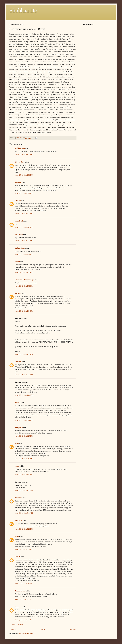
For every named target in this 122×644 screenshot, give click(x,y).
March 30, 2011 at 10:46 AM (24, 395)
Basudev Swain (20, 591)
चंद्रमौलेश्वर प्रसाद (20, 149)
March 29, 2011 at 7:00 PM (24, 227)
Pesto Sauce (19, 235)
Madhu (17, 262)
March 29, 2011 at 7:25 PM (24, 241)
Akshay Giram (20, 248)
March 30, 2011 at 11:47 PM (24, 490)
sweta (17, 443)
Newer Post (14, 629)
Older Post (72, 629)
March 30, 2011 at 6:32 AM (24, 375)
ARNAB (18, 403)
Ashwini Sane (19, 162)
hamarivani (19, 221)
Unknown (18, 362)
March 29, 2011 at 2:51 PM (24, 193)
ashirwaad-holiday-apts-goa (24, 280)
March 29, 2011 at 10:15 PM (24, 286)
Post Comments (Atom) (26, 633)
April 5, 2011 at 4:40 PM (23, 620)
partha (17, 466)
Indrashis (18, 182)
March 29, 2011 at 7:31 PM (24, 254)
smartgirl (18, 293)
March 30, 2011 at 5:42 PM (24, 475)
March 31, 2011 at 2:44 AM (24, 513)
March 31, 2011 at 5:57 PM (24, 549)
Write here (18, 498)
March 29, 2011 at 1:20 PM (24, 155)
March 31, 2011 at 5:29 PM (24, 529)
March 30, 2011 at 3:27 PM (24, 436)
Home (43, 629)
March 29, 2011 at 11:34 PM (24, 354)
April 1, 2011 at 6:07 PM (23, 599)
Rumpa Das (19, 428)
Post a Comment (18, 625)
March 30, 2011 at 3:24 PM (24, 420)
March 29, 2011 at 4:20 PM (24, 214)
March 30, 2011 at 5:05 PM (24, 459)
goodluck (18, 201)
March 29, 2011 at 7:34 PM (24, 272)
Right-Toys (19, 521)
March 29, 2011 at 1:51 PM (24, 175)
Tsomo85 (18, 557)
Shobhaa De (23, 10)
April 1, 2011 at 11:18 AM (23, 584)
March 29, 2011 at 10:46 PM (24, 311)
